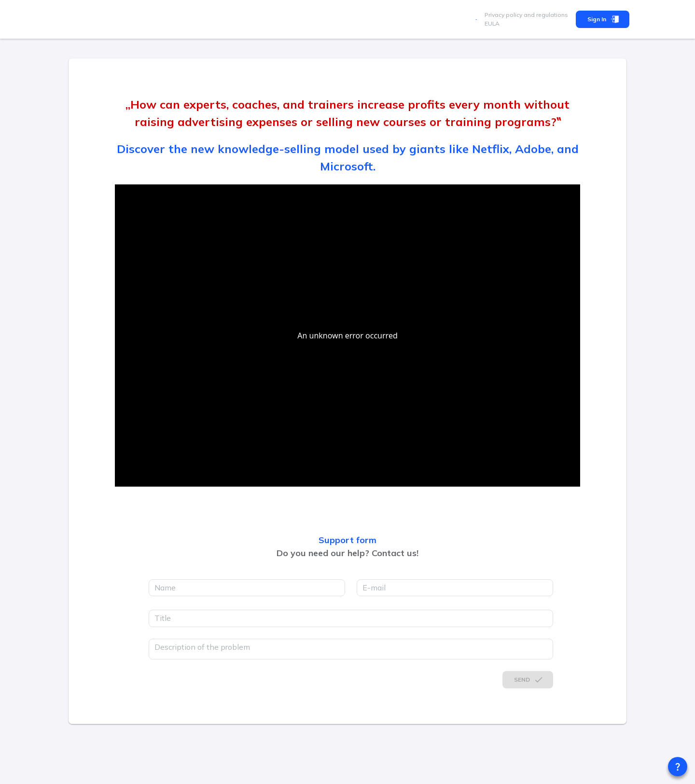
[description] (351, 649)
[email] (455, 588)
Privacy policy (503, 15)
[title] (351, 619)
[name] (247, 588)
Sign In (603, 19)
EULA (492, 23)
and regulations (545, 15)
